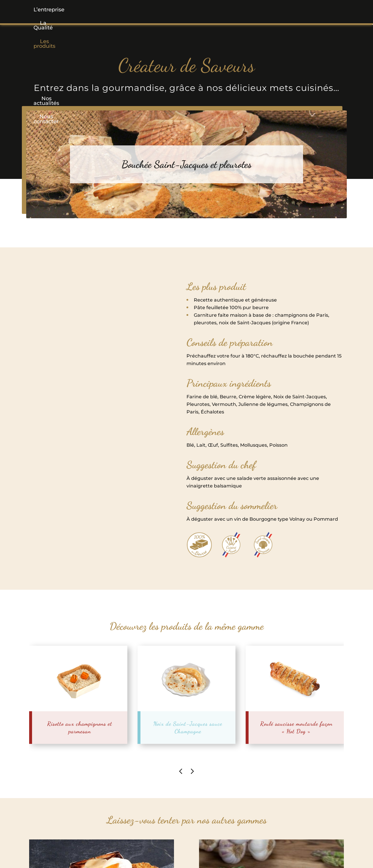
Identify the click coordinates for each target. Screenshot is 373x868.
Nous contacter (293, 10)
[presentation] (181, 771)
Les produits (144, 10)
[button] (144, 10)
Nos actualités (239, 10)
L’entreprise (55, 10)
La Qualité (99, 10)
